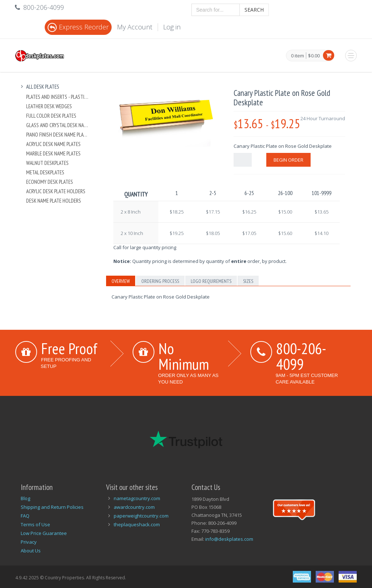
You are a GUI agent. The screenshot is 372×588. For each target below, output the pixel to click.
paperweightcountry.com (141, 516)
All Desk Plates (39, 87)
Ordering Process (160, 281)
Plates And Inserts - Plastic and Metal (58, 97)
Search (254, 10)
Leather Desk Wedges (49, 106)
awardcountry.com (134, 507)
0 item (298, 56)
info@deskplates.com (229, 539)
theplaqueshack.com (137, 524)
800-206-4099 (301, 356)
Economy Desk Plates (50, 182)
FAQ (25, 516)
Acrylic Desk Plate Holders (56, 191)
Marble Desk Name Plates (53, 153)
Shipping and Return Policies (52, 507)
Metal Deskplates (45, 172)
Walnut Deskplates (47, 163)
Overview (121, 281)
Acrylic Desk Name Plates (53, 144)
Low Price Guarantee (44, 533)
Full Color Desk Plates (51, 116)
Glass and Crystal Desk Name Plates (58, 125)
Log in (172, 27)
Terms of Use (35, 524)
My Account (135, 27)
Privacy (29, 542)
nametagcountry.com (137, 498)
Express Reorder (78, 27)
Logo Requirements (211, 281)
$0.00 (314, 56)
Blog (25, 498)
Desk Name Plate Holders (54, 201)
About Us (31, 551)
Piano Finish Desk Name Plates (58, 135)
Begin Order (288, 160)
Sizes (248, 281)
